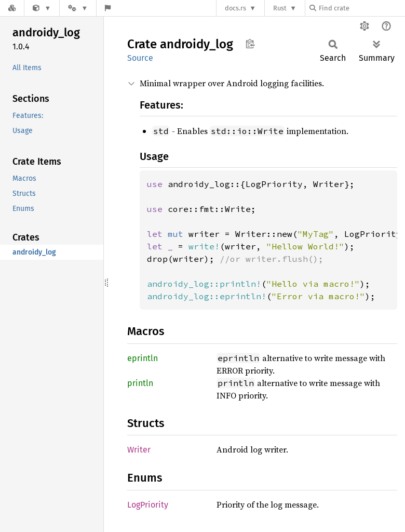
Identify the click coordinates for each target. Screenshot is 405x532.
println (140, 383)
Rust (280, 8)
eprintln (143, 358)
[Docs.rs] (12, 8)
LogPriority (148, 505)
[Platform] (78, 8)
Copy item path (250, 44)
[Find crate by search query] (361, 8)
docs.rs (235, 8)
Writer (139, 450)
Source (140, 58)
